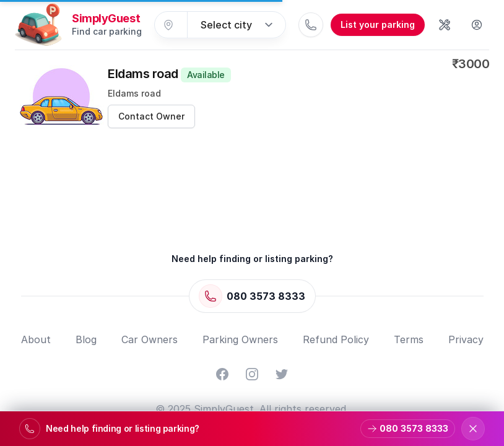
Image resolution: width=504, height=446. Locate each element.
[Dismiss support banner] (473, 429)
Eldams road (169, 74)
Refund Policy (336, 339)
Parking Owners (240, 339)
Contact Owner (151, 116)
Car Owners (150, 339)
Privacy (466, 339)
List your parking (378, 24)
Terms (409, 339)
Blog (86, 339)
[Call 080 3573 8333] (311, 25)
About (36, 339)
